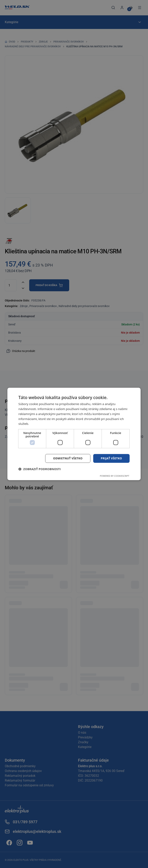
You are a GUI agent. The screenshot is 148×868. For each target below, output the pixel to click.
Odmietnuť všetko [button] (67, 458)
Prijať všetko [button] (111, 458)
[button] (40, 469)
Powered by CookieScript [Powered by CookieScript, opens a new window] (114, 476)
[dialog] (74, 434)
